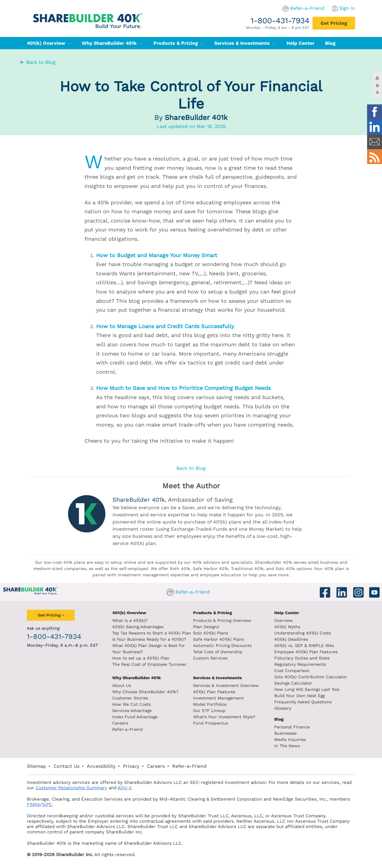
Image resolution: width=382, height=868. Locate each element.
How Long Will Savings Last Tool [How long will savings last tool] (307, 689)
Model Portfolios (210, 704)
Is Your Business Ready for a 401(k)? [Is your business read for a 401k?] (149, 639)
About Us (122, 685)
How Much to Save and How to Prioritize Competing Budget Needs (183, 388)
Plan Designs (206, 627)
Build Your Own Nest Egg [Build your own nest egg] (299, 696)
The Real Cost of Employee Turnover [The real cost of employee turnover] (149, 664)
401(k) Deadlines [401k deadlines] (291, 639)
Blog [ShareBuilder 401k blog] (279, 719)
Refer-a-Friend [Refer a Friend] (127, 729)
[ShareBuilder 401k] (87, 16)
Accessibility (101, 766)
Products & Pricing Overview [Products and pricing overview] (222, 620)
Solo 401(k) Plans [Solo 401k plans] (211, 633)
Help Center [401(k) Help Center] (301, 43)
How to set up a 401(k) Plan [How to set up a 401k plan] (141, 658)
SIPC (47, 804)
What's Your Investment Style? (224, 717)
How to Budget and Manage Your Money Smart (157, 255)
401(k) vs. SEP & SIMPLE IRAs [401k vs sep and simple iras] (304, 645)
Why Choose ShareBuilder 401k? (145, 692)
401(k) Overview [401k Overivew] (129, 613)
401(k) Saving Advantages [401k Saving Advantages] (138, 627)
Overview (284, 620)
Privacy (131, 766)
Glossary (283, 708)
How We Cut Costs (131, 704)
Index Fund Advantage (135, 717)
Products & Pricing (179, 43)
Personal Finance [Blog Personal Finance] (292, 727)
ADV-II (124, 788)
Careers (120, 723)
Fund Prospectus (211, 723)
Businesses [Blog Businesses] (285, 733)
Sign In (347, 8)
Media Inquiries (290, 739)
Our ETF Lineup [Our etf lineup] (209, 711)
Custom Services (210, 658)
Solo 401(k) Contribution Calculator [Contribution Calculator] (311, 677)
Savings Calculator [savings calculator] (293, 683)
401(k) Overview (49, 43)
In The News (287, 746)
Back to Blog (37, 62)
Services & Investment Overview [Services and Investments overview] (226, 685)
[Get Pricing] (334, 23)
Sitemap (36, 766)
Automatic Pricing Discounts (222, 645)
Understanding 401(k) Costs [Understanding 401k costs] (303, 633)
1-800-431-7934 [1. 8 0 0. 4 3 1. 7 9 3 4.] (280, 20)
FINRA (33, 804)
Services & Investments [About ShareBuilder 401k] (218, 678)
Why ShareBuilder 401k (112, 43)
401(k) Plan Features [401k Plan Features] (214, 692)
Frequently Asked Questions (303, 702)
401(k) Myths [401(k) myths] (287, 627)
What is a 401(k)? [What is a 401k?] (130, 620)
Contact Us (66, 766)
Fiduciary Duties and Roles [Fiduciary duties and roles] (302, 658)
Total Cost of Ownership (218, 652)
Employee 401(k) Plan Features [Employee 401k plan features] (306, 652)
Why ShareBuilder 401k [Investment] (137, 678)
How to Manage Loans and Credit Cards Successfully (165, 326)
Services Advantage (132, 711)
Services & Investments (245, 43)
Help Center (287, 613)
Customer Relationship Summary (71, 788)
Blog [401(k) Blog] (330, 43)
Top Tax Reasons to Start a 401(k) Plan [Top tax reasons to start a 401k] (152, 633)
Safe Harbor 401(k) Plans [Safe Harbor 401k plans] (219, 639)
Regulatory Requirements (300, 664)
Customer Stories (130, 698)
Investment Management (218, 698)
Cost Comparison (292, 671)
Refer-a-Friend (307, 8)
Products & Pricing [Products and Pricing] (212, 613)
